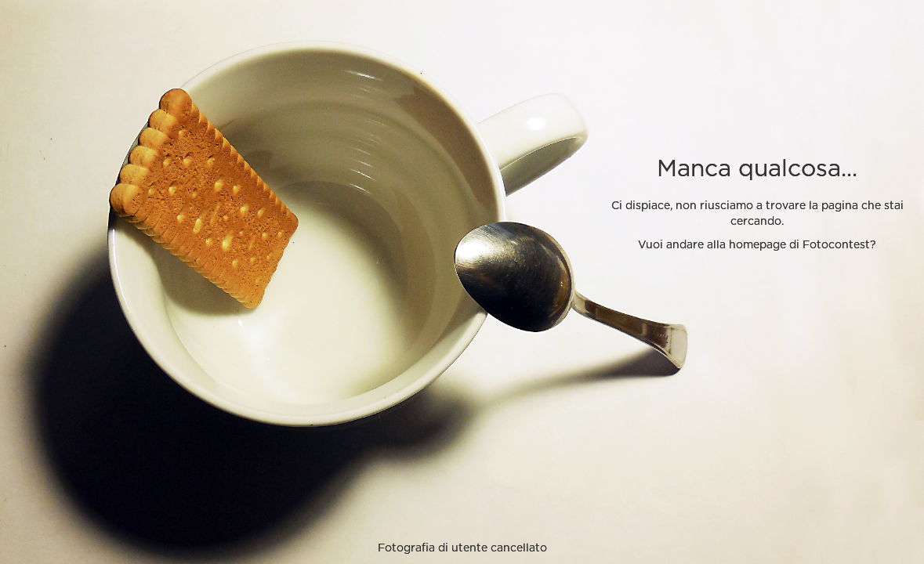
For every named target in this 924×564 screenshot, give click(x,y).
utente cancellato (499, 548)
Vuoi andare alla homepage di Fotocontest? (757, 245)
